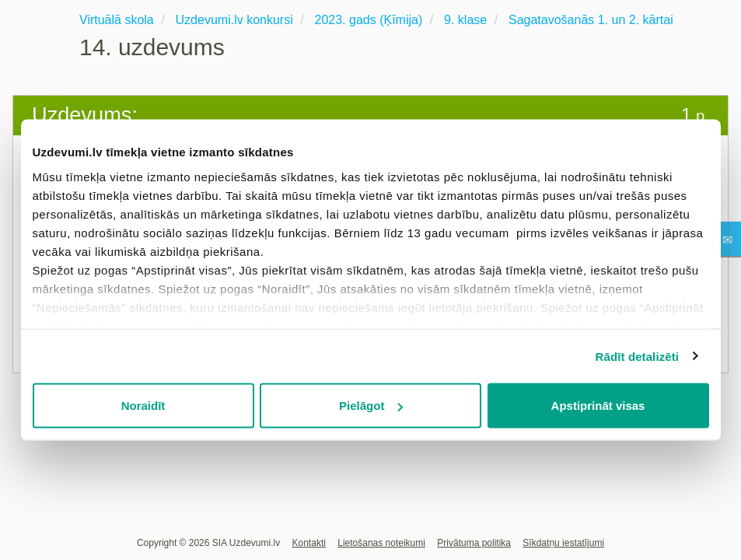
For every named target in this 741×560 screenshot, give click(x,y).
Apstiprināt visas (598, 406)
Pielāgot (371, 406)
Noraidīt (143, 406)
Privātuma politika (474, 543)
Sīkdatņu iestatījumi (563, 543)
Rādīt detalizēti (637, 356)
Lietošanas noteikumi (381, 543)
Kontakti (309, 543)
